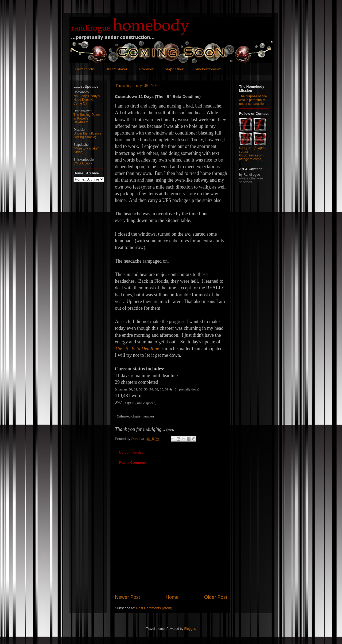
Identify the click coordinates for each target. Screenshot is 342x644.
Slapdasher (174, 69)
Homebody (85, 69)
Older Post (216, 597)
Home (172, 597)
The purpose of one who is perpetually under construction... (254, 100)
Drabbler (146, 69)
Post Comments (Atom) (154, 608)
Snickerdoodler (208, 69)
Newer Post (127, 597)
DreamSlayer (116, 69)
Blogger (190, 629)
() (251, 157)
